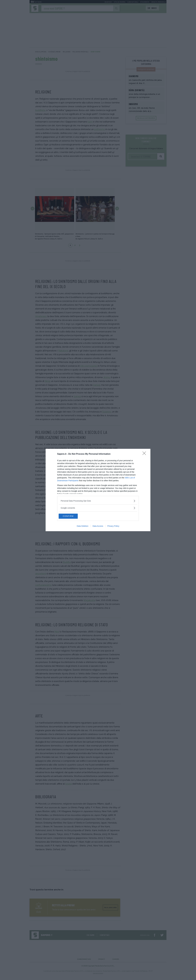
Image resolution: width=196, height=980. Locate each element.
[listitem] (98, 501)
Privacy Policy (113, 526)
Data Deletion (83, 526)
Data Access (98, 526)
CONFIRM (72, 516)
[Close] (145, 454)
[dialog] (98, 490)
